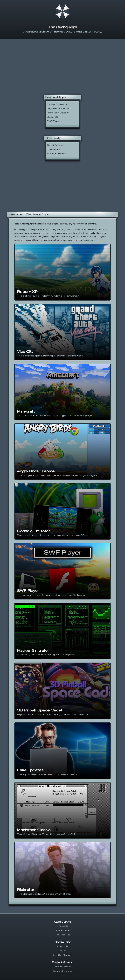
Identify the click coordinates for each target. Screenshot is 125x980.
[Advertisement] (62, 64)
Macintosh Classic (58, 113)
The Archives (62, 935)
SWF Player (54, 121)
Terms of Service (63, 971)
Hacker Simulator (57, 104)
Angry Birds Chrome (59, 109)
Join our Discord (57, 154)
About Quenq (55, 145)
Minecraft (52, 117)
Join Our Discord (62, 955)
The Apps (63, 926)
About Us (62, 946)
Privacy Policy (63, 967)
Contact (62, 951)
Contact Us (54, 149)
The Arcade (63, 930)
